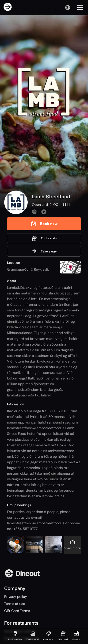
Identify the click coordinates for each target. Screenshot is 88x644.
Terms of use (15, 604)
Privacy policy (16, 597)
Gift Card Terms (17, 611)
